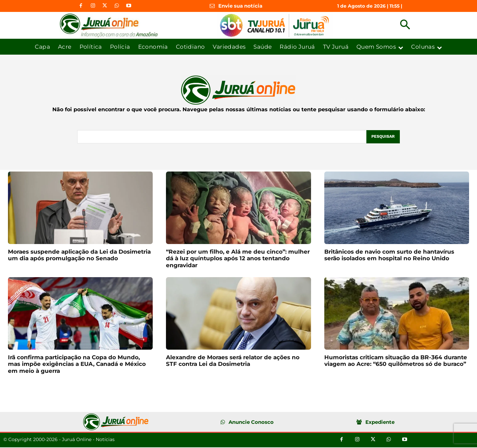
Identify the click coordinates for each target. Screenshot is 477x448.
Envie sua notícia (240, 6)
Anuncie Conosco (251, 422)
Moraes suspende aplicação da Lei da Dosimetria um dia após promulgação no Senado (79, 255)
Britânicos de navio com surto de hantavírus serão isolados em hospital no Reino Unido (389, 255)
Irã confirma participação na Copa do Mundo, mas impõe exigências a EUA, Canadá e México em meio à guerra (77, 364)
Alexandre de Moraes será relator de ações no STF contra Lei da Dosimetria (233, 361)
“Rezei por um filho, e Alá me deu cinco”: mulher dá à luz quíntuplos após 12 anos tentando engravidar (238, 259)
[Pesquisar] (383, 137)
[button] (405, 25)
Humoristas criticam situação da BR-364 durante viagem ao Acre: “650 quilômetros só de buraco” (396, 361)
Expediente (380, 422)
